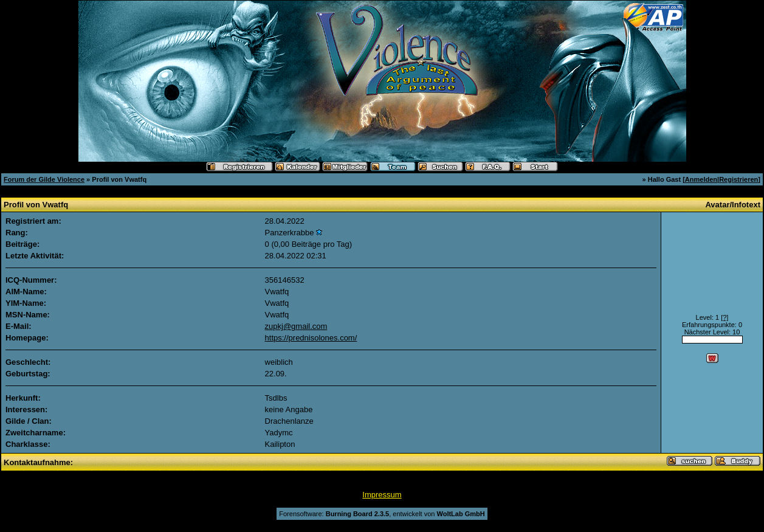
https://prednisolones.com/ (311, 338)
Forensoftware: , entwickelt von (382, 514)
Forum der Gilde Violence (44, 179)
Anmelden (701, 179)
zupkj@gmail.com (296, 326)
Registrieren (738, 179)
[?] (724, 317)
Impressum (382, 495)
